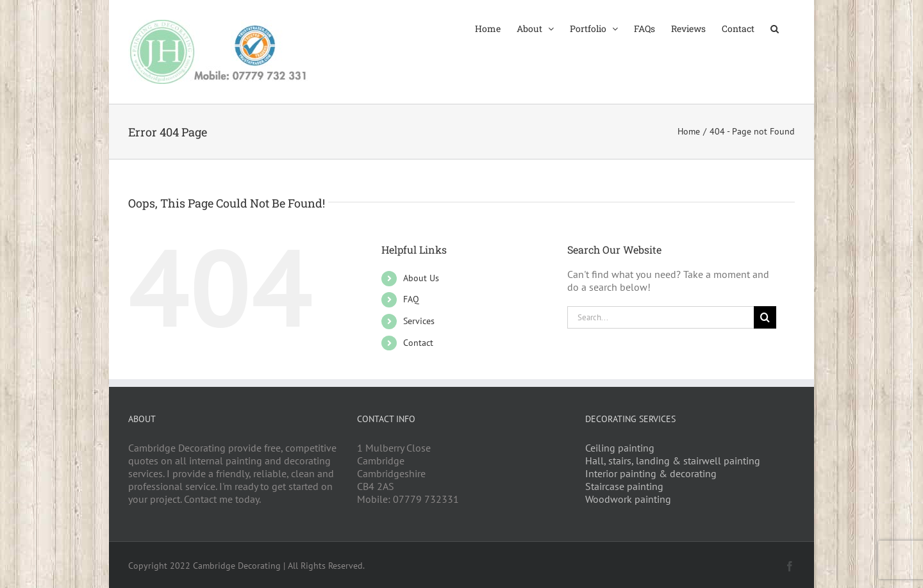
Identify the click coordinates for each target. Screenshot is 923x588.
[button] (775, 28)
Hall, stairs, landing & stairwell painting (673, 461)
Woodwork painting (628, 499)
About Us (421, 278)
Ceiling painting (620, 448)
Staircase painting (624, 486)
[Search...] (661, 317)
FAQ (411, 299)
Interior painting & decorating (651, 473)
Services (419, 321)
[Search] (765, 317)
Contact (418, 343)
